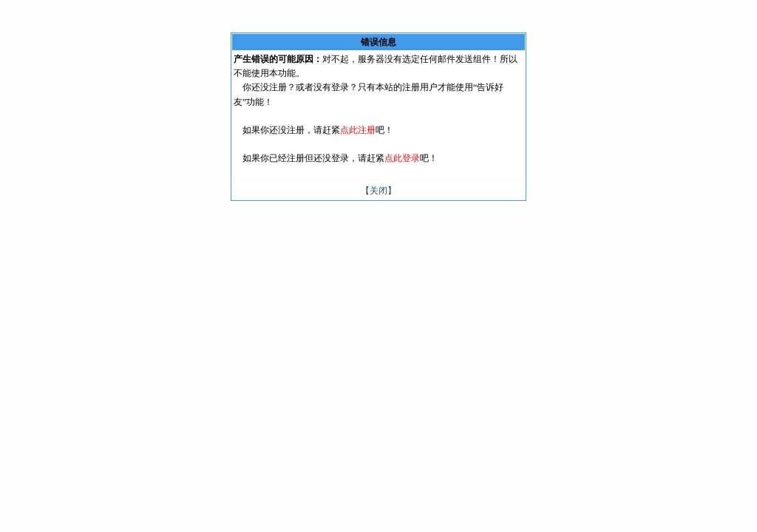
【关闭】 (378, 191)
